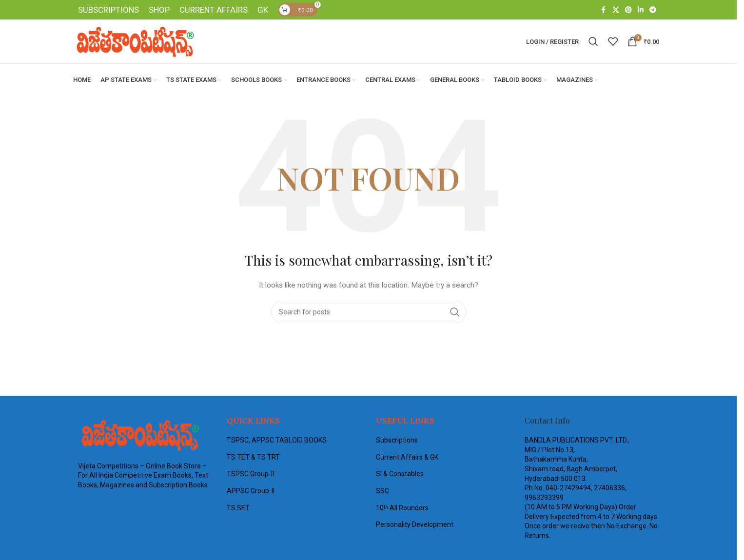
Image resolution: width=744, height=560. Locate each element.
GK (263, 10)
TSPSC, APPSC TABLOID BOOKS (277, 441)
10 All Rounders (402, 508)
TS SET (238, 508)
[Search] (593, 42)
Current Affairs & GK (407, 458)
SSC (382, 492)
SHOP (159, 10)
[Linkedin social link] (641, 10)
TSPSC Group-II (250, 475)
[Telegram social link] (653, 10)
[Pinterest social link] (628, 10)
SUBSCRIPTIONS (108, 10)
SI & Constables (400, 475)
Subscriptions (397, 441)
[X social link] (616, 10)
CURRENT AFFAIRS (214, 10)
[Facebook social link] (604, 10)
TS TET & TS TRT (253, 458)
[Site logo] (134, 42)
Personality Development (415, 525)
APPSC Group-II (251, 492)
